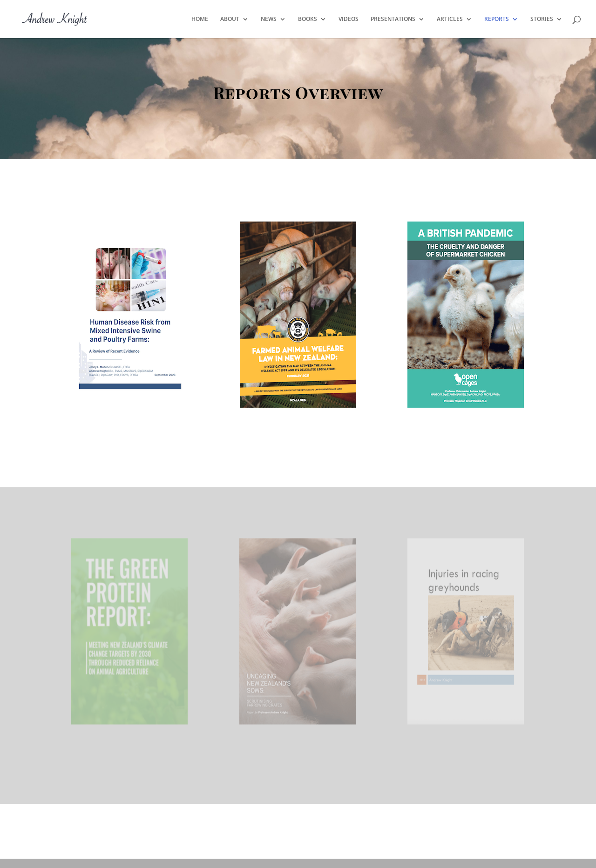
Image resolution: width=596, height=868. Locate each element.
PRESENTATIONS (393, 19)
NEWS (269, 19)
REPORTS (497, 19)
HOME (200, 19)
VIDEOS (349, 19)
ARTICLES (450, 19)
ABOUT (230, 19)
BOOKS (308, 19)
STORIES (542, 19)
